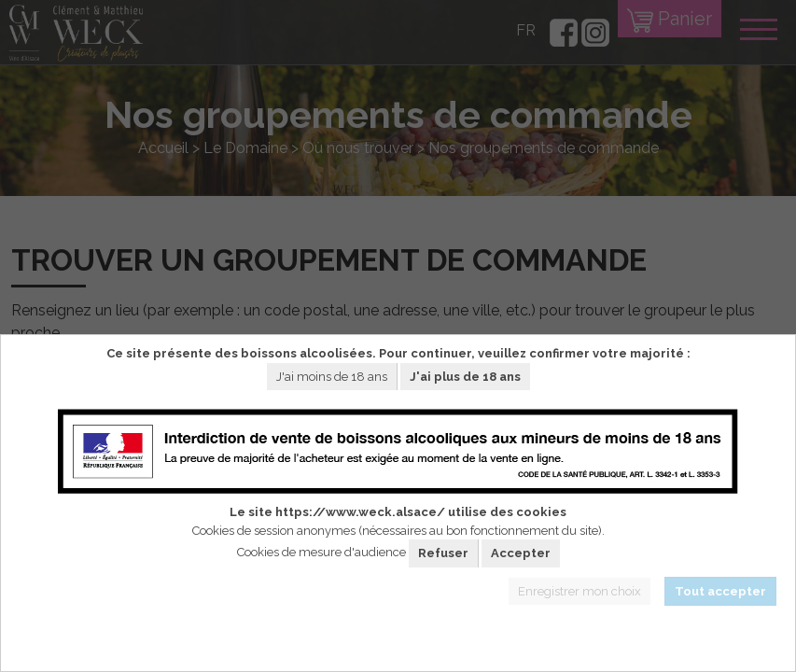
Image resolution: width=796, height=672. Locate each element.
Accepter (521, 553)
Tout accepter (720, 591)
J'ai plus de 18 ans (465, 377)
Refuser (443, 553)
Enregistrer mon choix (580, 591)
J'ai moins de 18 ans (332, 377)
